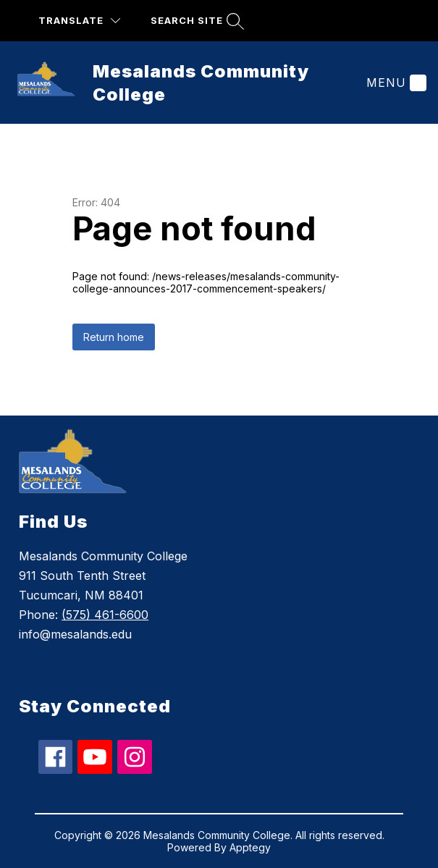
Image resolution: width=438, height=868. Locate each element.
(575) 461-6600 (105, 615)
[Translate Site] (79, 21)
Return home (114, 337)
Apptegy (250, 847)
